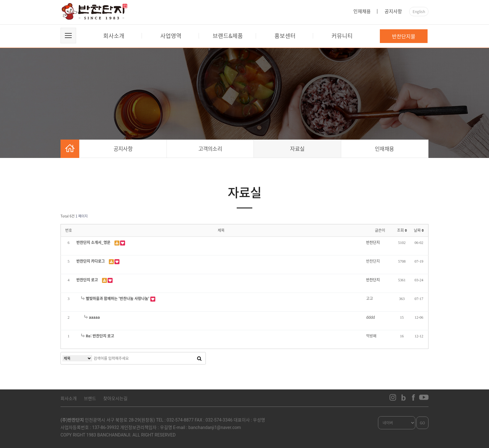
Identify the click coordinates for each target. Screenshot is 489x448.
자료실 (297, 148)
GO (422, 423)
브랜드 (90, 398)
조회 (402, 230)
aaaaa (92, 317)
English (419, 12)
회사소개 (114, 36)
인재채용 (362, 11)
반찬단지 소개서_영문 (94, 242)
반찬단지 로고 (88, 280)
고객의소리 (210, 148)
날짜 (419, 230)
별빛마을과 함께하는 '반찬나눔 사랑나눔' (116, 298)
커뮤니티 (342, 36)
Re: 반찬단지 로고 (98, 336)
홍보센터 (285, 36)
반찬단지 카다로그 (91, 261)
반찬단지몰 (404, 36)
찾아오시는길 (115, 398)
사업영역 (171, 36)
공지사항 (393, 11)
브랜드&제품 (228, 36)
